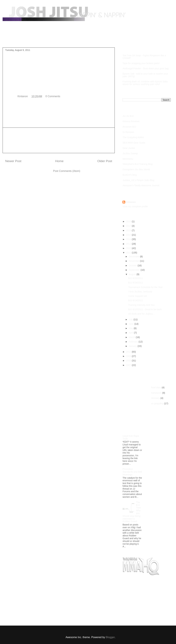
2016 (129, 230)
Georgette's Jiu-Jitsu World (136, 169)
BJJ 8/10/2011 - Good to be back (145, 309)
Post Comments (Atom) (67, 171)
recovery (155, 398)
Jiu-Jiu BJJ (128, 116)
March (132, 337)
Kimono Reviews (131, 121)
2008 (129, 361)
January (133, 346)
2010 (129, 352)
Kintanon (131, 202)
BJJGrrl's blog (130, 175)
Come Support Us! (138, 296)
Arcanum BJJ (129, 127)
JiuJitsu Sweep (130, 153)
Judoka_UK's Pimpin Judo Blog (138, 180)
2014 (129, 239)
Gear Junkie (129, 148)
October (133, 265)
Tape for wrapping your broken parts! (141, 63)
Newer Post (13, 161)
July (131, 319)
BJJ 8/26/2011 (136, 283)
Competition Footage (64, 40)
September (135, 270)
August (133, 274)
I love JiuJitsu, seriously (140, 292)
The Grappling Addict (133, 137)
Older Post (105, 161)
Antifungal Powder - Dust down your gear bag (146, 68)
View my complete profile (135, 206)
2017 (129, 226)
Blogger (110, 637)
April (131, 333)
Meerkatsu (128, 159)
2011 (129, 253)
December (134, 257)
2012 (129, 248)
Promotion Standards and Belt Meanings (132, 472)
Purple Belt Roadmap (34, 40)
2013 (129, 244)
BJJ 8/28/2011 (136, 278)
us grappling (157, 403)
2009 (129, 356)
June (132, 324)
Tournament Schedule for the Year (146, 287)
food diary (156, 387)
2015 (129, 235)
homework (156, 393)
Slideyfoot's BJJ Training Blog (138, 164)
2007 (129, 365)
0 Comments (53, 96)
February (134, 342)
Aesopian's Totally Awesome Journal (141, 185)
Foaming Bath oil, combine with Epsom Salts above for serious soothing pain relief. (145, 83)
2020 (129, 221)
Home (12, 40)
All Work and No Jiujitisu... (141, 314)
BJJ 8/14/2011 (136, 300)
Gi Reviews (128, 132)
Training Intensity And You (141, 305)
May (131, 328)
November (134, 261)
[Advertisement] (59, 140)
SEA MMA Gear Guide (134, 143)
